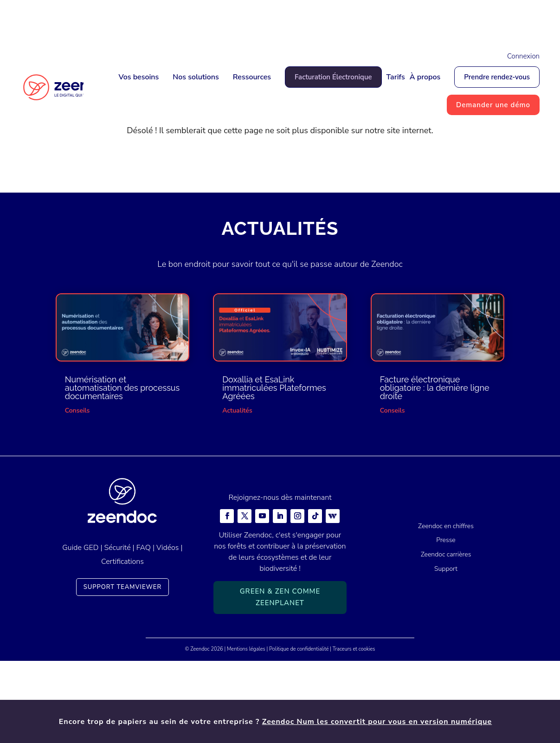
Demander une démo (493, 105)
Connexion (523, 56)
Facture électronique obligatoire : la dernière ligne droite (435, 469)
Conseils (77, 492)
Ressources (252, 77)
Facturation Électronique (333, 77)
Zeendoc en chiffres (446, 608)
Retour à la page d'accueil (280, 243)
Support (446, 651)
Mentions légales (246, 731)
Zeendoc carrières (446, 636)
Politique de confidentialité (299, 731)
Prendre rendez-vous (497, 77)
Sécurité (118, 629)
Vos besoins (138, 77)
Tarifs (396, 77)
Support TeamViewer (123, 669)
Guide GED (80, 629)
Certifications (122, 644)
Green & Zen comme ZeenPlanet (280, 679)
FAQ (144, 629)
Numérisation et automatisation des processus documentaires (122, 469)
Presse (446, 622)
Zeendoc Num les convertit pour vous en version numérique (377, 22)
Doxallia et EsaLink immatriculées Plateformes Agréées (274, 469)
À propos (425, 77)
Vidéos (167, 629)
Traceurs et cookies (354, 731)
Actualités (237, 492)
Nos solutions (196, 77)
